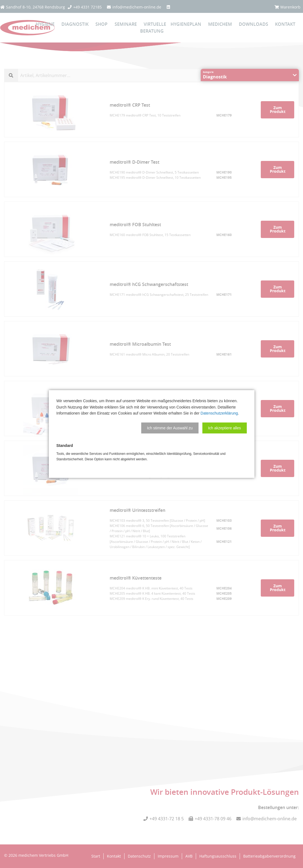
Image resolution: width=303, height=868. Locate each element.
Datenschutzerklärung (219, 413)
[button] (170, 428)
